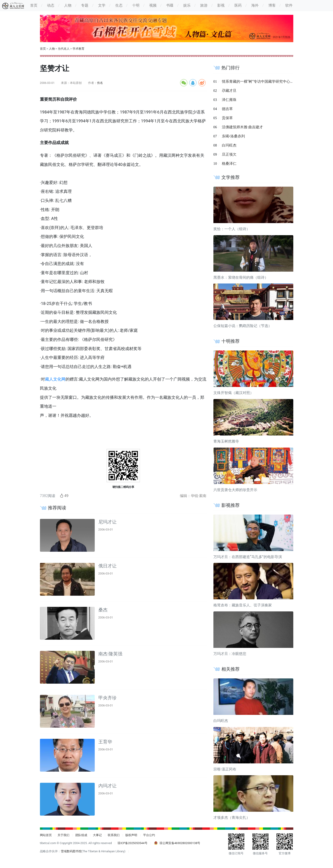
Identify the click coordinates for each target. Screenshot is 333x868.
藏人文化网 (55, 379)
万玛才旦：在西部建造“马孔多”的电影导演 (248, 557)
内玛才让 (108, 786)
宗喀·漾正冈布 (225, 769)
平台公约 (149, 835)
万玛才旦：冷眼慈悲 (230, 654)
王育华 (105, 742)
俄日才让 (108, 566)
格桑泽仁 (229, 164)
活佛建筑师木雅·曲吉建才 (242, 127)
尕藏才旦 (229, 91)
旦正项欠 (229, 154)
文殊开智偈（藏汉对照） (233, 393)
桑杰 (103, 610)
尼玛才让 (108, 522)
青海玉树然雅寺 (226, 441)
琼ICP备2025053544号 (132, 843)
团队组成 (81, 835)
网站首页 (46, 835)
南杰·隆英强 (110, 654)
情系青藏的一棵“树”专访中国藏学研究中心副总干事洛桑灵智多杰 (274, 81)
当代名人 (64, 49)
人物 (52, 49)
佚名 (100, 83)
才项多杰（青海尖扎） (232, 818)
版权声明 (131, 835)
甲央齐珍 (108, 698)
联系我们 (114, 835)
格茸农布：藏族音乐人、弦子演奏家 (243, 605)
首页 (43, 49)
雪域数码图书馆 (71, 851)
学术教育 (79, 49)
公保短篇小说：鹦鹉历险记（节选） (243, 326)
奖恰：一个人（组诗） (232, 229)
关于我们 (63, 835)
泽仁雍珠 (229, 100)
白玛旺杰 (229, 145)
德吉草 (227, 109)
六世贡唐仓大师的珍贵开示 (235, 490)
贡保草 (227, 118)
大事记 (97, 835)
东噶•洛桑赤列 (233, 136)
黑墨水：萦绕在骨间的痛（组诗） (241, 277)
